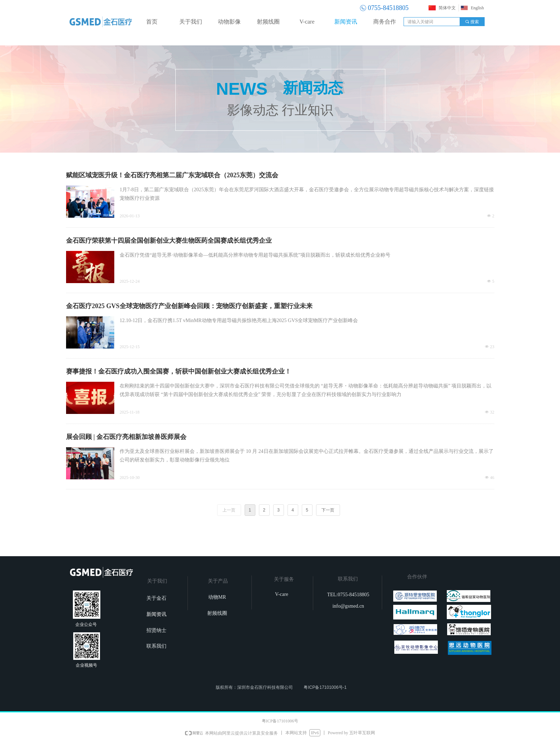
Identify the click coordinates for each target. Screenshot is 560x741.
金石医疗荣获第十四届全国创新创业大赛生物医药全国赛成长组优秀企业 (169, 241)
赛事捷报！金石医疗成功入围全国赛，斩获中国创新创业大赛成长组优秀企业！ (179, 371)
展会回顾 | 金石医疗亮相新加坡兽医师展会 (126, 437)
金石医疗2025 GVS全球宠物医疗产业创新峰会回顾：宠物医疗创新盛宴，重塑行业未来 (189, 306)
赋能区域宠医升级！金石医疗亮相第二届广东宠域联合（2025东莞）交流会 (172, 175)
